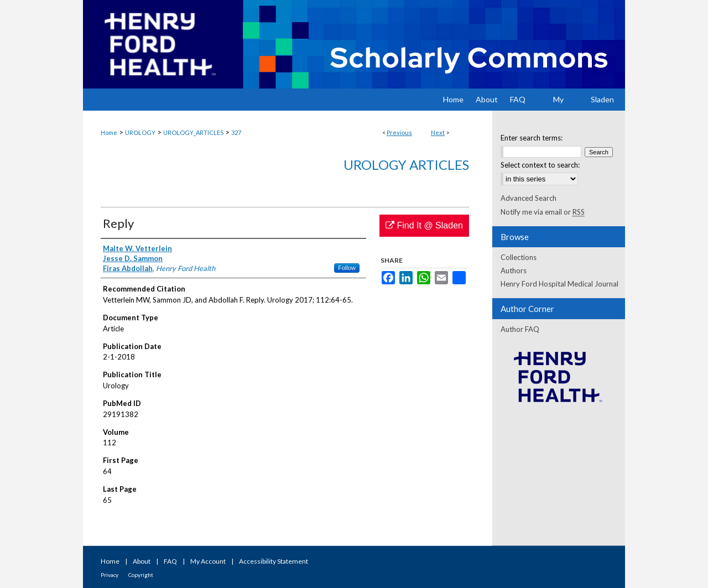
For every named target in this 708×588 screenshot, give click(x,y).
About (142, 561)
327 (236, 132)
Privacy (110, 575)
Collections (519, 257)
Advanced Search (529, 198)
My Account (208, 561)
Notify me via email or (543, 212)
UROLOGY (140, 132)
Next (438, 132)
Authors (514, 270)
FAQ (170, 561)
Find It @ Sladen (424, 225)
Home (109, 132)
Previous (399, 132)
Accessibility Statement (274, 561)
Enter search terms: (532, 138)
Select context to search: (540, 165)
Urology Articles (406, 165)
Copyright (141, 575)
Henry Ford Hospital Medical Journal (559, 284)
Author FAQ (520, 329)
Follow (347, 268)
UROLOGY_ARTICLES (193, 132)
